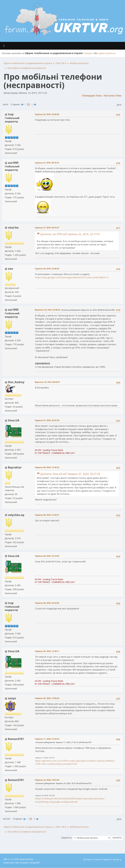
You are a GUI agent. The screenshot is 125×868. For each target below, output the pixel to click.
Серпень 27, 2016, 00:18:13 (47, 163)
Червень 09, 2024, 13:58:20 (47, 698)
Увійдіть (88, 53)
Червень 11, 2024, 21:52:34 (47, 739)
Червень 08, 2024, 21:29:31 (47, 515)
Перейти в (66, 838)
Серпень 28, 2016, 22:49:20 (47, 269)
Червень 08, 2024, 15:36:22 (47, 467)
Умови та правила (102, 859)
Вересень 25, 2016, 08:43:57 (47, 382)
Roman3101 (16, 739)
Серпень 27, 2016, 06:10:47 (47, 228)
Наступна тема (112, 96)
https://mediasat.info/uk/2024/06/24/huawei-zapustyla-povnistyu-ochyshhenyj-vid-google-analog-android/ (70, 800)
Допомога (88, 859)
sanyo (12, 698)
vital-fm (13, 228)
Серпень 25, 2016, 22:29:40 (47, 114)
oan (10, 269)
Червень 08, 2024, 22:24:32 (47, 603)
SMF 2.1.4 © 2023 (11, 859)
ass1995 (13, 163)
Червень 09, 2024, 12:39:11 (47, 651)
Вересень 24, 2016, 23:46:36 (47, 310)
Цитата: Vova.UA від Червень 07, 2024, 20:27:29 (70, 474)
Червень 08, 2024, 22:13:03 (47, 556)
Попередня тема (92, 96)
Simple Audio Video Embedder (16, 863)
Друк (119, 105)
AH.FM (38, 450)
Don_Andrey (16, 382)
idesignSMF (35, 863)
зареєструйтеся (107, 53)
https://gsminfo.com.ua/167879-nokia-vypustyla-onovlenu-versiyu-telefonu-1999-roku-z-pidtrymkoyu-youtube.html (75, 762)
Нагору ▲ (117, 859)
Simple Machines (27, 859)
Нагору (7, 819)
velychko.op (16, 515)
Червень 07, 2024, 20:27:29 (47, 420)
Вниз (6, 104)
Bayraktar (15, 467)
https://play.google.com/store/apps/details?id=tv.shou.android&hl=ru (72, 277)
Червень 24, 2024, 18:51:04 (47, 780)
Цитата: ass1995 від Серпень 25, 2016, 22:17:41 (70, 234)
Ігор (11, 114)
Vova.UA (14, 420)
